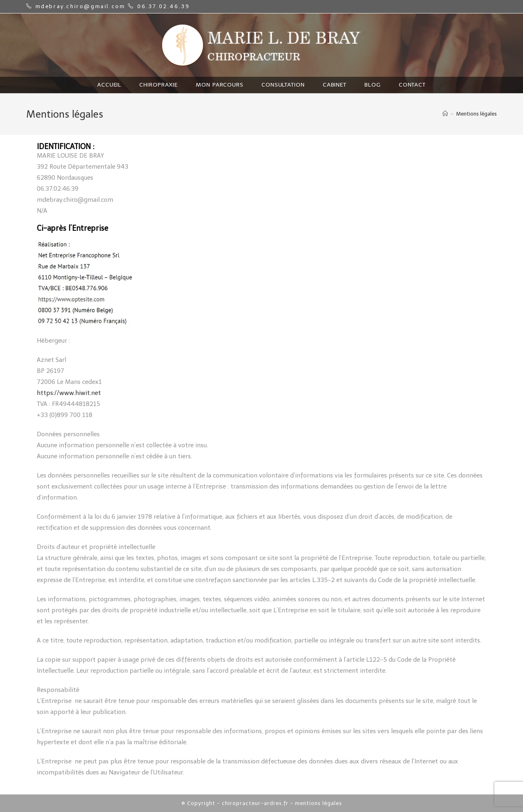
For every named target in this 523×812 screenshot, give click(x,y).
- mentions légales (316, 803)
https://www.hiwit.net (69, 393)
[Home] (445, 114)
